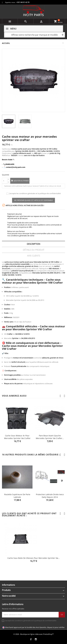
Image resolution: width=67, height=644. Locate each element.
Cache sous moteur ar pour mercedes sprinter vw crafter (17, 437)
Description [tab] (33, 244)
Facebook (31, 639)
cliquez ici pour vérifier (56, 627)
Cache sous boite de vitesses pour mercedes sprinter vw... (34, 558)
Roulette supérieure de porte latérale (17, 496)
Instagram (36, 639)
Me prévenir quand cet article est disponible (33, 200)
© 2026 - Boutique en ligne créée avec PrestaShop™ (33, 634)
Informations (8, 585)
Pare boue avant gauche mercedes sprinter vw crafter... (50, 437)
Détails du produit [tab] (34, 250)
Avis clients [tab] (34, 256)
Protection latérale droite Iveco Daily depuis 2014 (50, 496)
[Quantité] (5, 181)
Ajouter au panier (20, 181)
